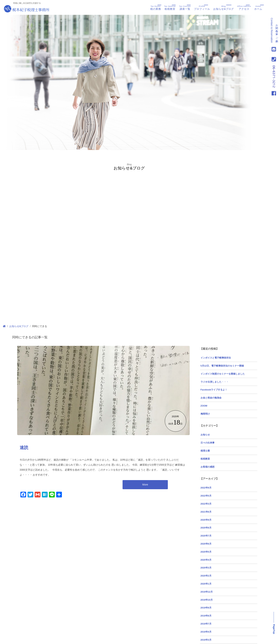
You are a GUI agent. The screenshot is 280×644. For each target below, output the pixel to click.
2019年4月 (206, 632)
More (145, 485)
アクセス (244, 8)
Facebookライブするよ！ (214, 390)
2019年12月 (207, 592)
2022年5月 (206, 496)
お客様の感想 (208, 467)
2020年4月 (206, 560)
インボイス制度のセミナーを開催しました (223, 374)
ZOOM (204, 406)
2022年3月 (206, 504)
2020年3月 (206, 568)
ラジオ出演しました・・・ (215, 382)
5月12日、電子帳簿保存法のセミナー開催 (222, 366)
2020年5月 (206, 552)
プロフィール (202, 8)
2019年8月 (206, 616)
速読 (24, 448)
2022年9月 (206, 488)
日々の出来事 (208, 443)
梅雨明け (205, 414)
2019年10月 (207, 600)
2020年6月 (206, 544)
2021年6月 (206, 512)
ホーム (258, 8)
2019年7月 (206, 624)
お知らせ (205, 435)
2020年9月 (206, 520)
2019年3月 (206, 640)
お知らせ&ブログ (224, 8)
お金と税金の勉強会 (211, 398)
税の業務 (156, 8)
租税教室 (170, 8)
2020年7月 (206, 536)
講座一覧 (185, 8)
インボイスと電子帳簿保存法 (216, 358)
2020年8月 (206, 528)
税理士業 (205, 451)
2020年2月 (206, 576)
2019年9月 (206, 608)
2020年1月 (206, 584)
